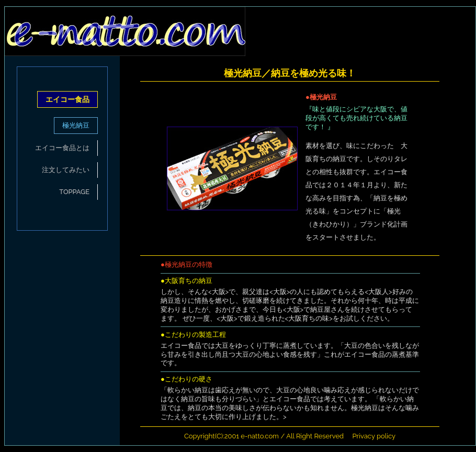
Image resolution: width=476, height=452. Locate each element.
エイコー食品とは (62, 148)
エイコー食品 (67, 99)
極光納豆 (76, 125)
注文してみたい (66, 170)
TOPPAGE (74, 192)
